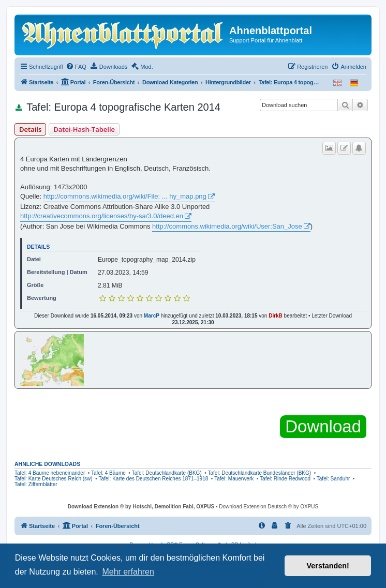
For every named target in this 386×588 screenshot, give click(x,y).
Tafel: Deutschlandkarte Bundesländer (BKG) (260, 473)
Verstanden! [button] (328, 566)
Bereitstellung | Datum (57, 272)
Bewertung (42, 298)
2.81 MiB (110, 285)
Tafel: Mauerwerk (234, 479)
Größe (35, 285)
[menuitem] (76, 67)
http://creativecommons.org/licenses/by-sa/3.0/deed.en (102, 216)
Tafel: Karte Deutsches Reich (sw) (54, 479)
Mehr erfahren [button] (128, 572)
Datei (34, 259)
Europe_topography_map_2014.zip (147, 260)
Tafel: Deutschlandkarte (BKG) (167, 473)
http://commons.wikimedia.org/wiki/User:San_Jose (227, 226)
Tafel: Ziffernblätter (36, 484)
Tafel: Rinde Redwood (285, 479)
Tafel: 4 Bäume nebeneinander (50, 473)
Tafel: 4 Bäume (108, 473)
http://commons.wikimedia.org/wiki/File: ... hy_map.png (125, 196)
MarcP (152, 316)
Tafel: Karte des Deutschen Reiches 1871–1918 (153, 479)
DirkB (276, 316)
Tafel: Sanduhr (333, 479)
